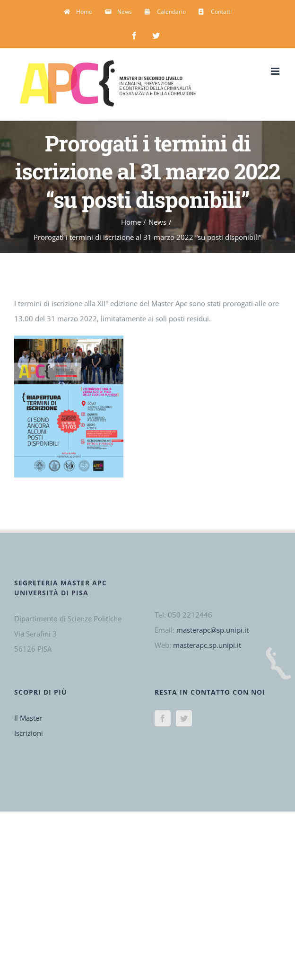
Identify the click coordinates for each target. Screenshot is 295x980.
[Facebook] (163, 718)
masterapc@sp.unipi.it (213, 630)
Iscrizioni (29, 733)
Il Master (28, 718)
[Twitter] (184, 718)
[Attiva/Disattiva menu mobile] (276, 71)
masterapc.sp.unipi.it (207, 645)
